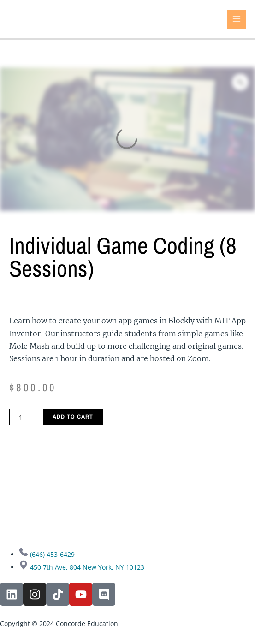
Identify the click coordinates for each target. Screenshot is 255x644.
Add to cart (73, 417)
